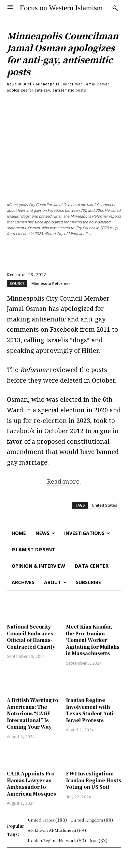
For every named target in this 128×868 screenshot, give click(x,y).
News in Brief (19, 84)
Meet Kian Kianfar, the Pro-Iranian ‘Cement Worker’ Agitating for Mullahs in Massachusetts (93, 640)
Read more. (64, 481)
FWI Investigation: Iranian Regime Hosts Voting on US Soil (94, 780)
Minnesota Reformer (51, 283)
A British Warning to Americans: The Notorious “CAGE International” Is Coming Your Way (33, 713)
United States (104, 505)
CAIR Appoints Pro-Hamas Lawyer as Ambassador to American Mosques (32, 783)
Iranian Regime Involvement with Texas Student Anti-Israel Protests (91, 710)
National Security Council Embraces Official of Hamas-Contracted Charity (31, 637)
